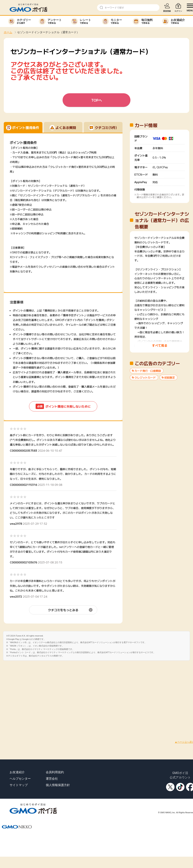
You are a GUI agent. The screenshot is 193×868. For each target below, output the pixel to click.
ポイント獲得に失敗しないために (63, 406)
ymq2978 (16, 524)
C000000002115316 (23, 485)
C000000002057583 (23, 451)
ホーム (8, 32)
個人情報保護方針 (58, 785)
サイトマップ (19, 785)
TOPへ (97, 100)
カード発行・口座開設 (148, 371)
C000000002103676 (23, 562)
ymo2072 (16, 596)
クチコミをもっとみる (63, 610)
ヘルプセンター (20, 779)
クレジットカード (145, 377)
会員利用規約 (55, 772)
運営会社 (52, 779)
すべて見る (160, 345)
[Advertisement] (35, 696)
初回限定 (170, 377)
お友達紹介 (17, 772)
